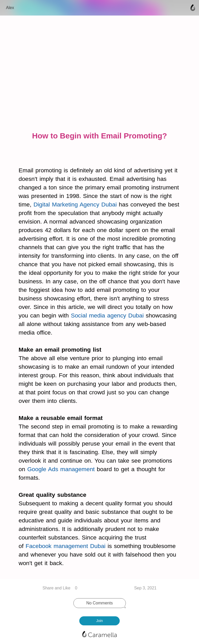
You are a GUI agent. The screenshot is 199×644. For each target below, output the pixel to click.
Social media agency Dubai (107, 315)
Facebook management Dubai (66, 546)
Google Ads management (61, 469)
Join (99, 621)
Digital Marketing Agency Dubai (75, 204)
